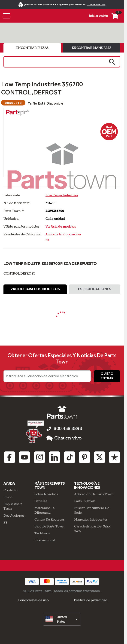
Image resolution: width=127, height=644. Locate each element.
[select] (62, 619)
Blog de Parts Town (49, 526)
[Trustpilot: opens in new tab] (115, 457)
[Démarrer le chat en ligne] (35, 431)
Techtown (42, 533)
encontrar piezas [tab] (32, 48)
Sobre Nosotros (46, 494)
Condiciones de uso (33, 600)
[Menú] (6, 16)
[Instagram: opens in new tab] (39, 457)
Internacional (45, 540)
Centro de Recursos (49, 519)
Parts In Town (85, 501)
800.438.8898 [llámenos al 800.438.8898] (68, 429)
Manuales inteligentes (91, 519)
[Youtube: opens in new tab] (24, 457)
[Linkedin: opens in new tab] (54, 457)
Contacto (10, 490)
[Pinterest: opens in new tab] (85, 457)
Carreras (41, 501)
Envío (8, 497)
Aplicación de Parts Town (94, 494)
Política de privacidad (91, 600)
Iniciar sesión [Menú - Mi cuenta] (98, 16)
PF (5, 522)
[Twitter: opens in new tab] (100, 457)
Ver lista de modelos (61, 227)
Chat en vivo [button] (64, 438)
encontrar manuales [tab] (92, 48)
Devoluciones (14, 515)
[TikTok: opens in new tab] (70, 457)
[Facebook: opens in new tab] (9, 457)
